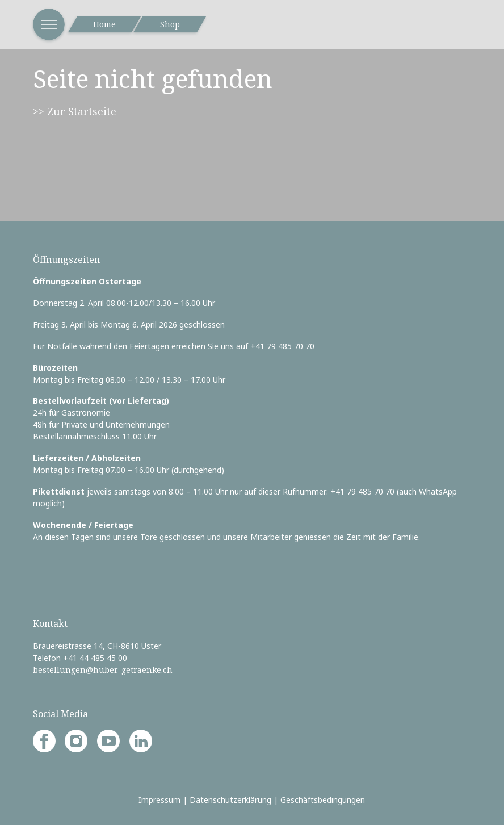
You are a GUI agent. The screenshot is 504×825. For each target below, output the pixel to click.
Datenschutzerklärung (230, 800)
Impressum (159, 800)
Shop (170, 24)
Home (104, 24)
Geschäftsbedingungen (323, 800)
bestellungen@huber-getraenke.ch (103, 670)
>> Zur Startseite (75, 111)
